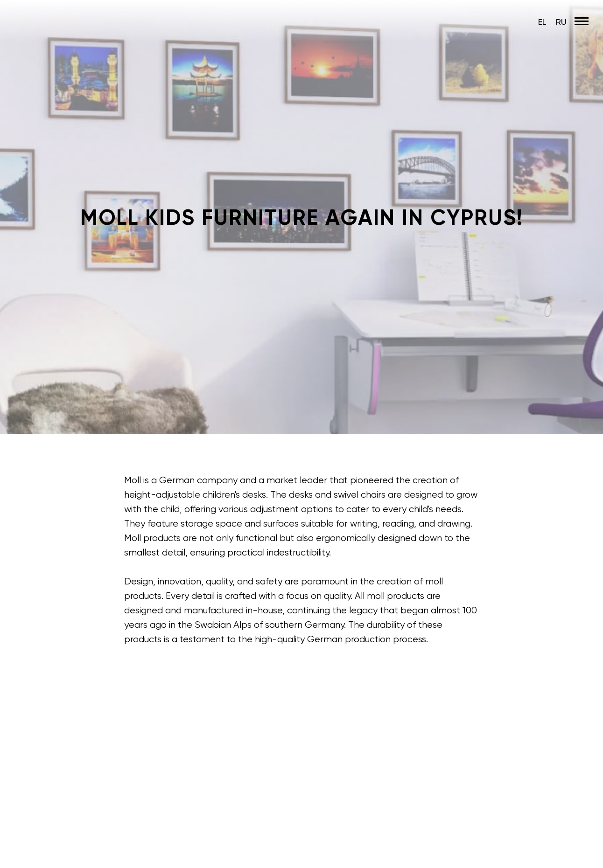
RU (561, 22)
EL (542, 22)
